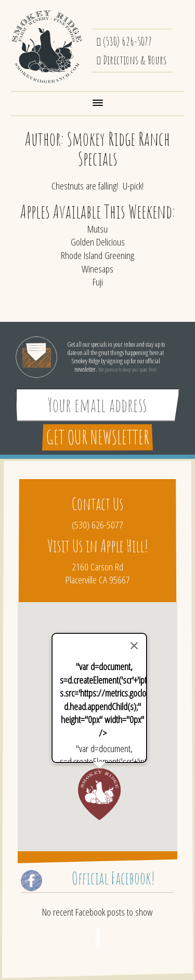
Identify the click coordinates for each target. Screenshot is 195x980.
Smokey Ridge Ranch (47, 47)
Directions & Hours (132, 60)
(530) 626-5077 (124, 41)
